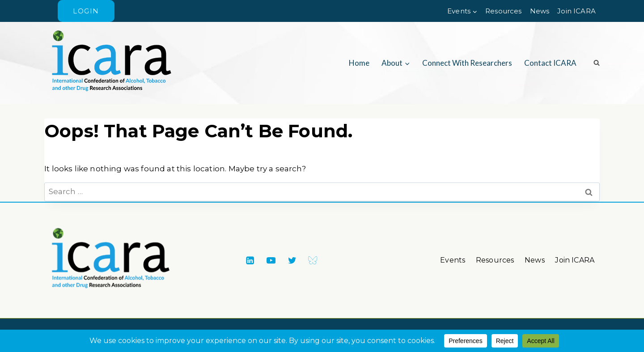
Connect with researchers (467, 63)
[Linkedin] (250, 260)
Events (453, 260)
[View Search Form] (593, 63)
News (540, 11)
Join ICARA (576, 11)
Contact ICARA (550, 63)
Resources (504, 11)
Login (86, 11)
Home (359, 63)
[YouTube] (271, 260)
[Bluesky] (313, 260)
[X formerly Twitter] (292, 260)
